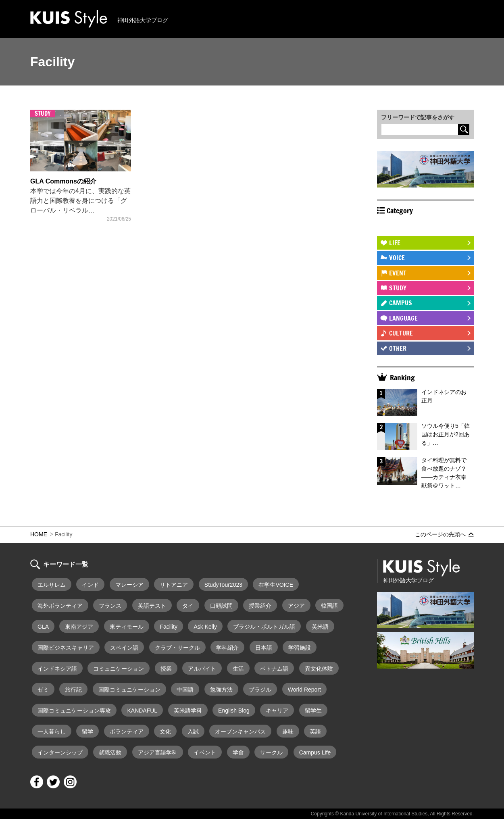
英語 (315, 731)
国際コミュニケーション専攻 (74, 711)
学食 (238, 752)
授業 (166, 669)
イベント (205, 752)
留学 (87, 731)
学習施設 (300, 648)
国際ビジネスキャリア (66, 648)
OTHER (398, 348)
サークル (271, 752)
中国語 (185, 690)
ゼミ (43, 690)
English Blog (234, 711)
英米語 (320, 627)
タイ (188, 606)
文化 (165, 731)
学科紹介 (227, 648)
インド (90, 585)
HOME (39, 534)
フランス (110, 606)
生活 (238, 669)
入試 (193, 731)
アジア (296, 606)
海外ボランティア (60, 606)
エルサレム (52, 585)
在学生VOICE (276, 585)
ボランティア (127, 731)
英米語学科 (188, 711)
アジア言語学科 (158, 752)
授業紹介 (260, 606)
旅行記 (73, 690)
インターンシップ (60, 752)
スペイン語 (124, 648)
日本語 (264, 648)
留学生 (313, 711)
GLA (43, 627)
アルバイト (202, 669)
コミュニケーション (119, 669)
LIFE (395, 243)
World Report (304, 690)
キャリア (277, 711)
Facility (169, 627)
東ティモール (127, 627)
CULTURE (401, 333)
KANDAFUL (142, 711)
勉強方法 (221, 690)
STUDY (398, 288)
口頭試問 (221, 606)
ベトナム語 (274, 669)
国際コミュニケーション (129, 690)
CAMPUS (401, 303)
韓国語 (329, 606)
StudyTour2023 (223, 585)
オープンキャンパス (240, 731)
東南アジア (79, 627)
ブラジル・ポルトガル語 (264, 627)
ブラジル (260, 690)
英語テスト (152, 606)
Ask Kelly (205, 627)
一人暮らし (52, 731)
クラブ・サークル (177, 648)
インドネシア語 (57, 669)
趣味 (288, 731)
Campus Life (315, 752)
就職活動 (110, 752)
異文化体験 (319, 669)
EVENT (398, 273)
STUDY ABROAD (409, 228)
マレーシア (129, 585)
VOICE (397, 258)
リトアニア (174, 585)
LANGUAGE (403, 318)
